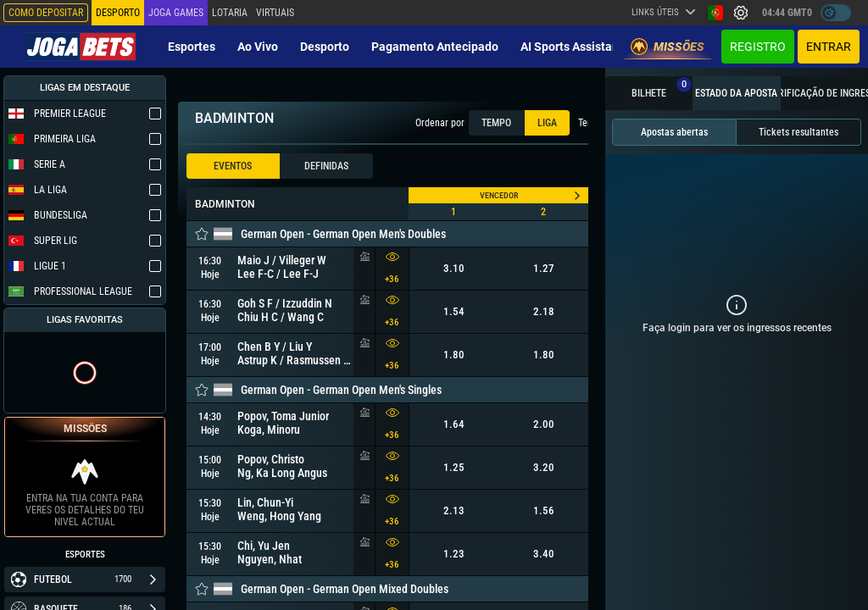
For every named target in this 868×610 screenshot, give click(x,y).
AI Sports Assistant (572, 47)
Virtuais (275, 13)
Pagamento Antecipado (435, 47)
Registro (758, 47)
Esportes (192, 47)
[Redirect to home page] (81, 47)
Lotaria (230, 13)
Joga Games (176, 13)
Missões (668, 47)
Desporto (325, 47)
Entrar (829, 47)
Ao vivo (258, 47)
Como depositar (46, 13)
